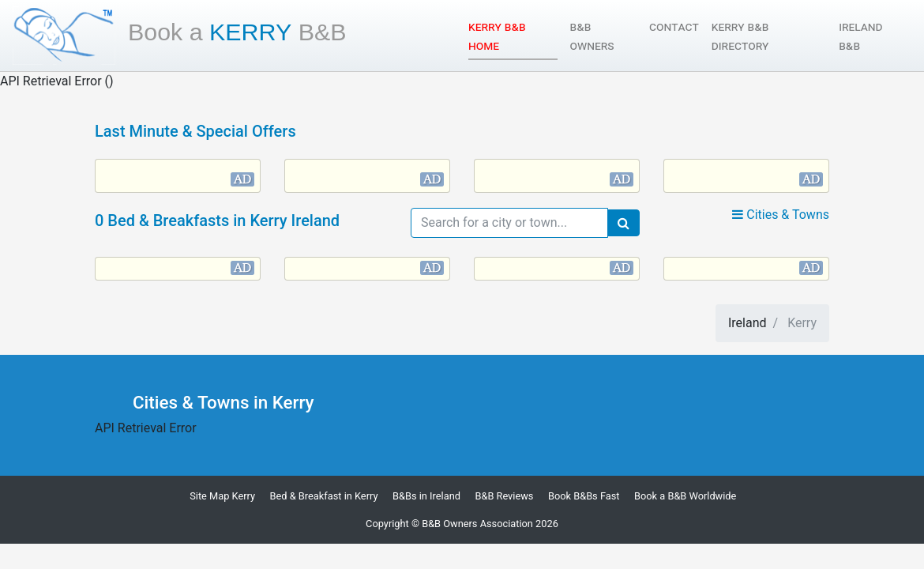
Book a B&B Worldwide (685, 496)
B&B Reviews (504, 496)
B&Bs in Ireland (426, 496)
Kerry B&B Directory (740, 36)
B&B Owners (592, 36)
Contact (674, 26)
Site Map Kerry (222, 496)
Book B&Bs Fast (584, 496)
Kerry (237, 32)
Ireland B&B (860, 36)
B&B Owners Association (477, 524)
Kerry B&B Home (512, 36)
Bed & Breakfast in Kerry (324, 496)
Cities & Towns (781, 215)
